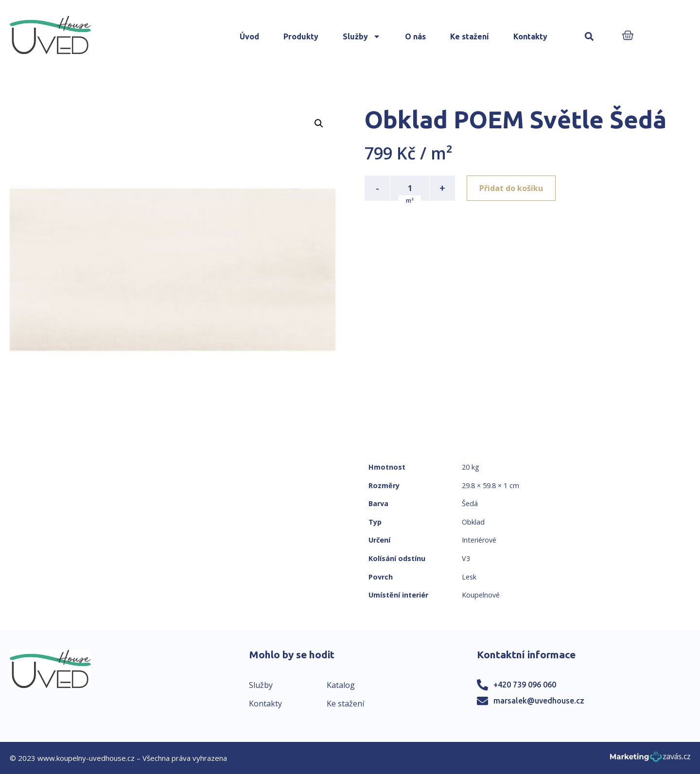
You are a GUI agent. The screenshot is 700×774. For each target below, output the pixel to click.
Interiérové (479, 540)
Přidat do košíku (511, 188)
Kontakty (530, 36)
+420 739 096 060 (525, 685)
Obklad (473, 522)
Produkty (301, 36)
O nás (415, 36)
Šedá (470, 503)
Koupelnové (481, 595)
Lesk (469, 577)
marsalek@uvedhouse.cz (539, 701)
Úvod (249, 36)
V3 (466, 558)
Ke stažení (470, 36)
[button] (589, 37)
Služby (362, 36)
